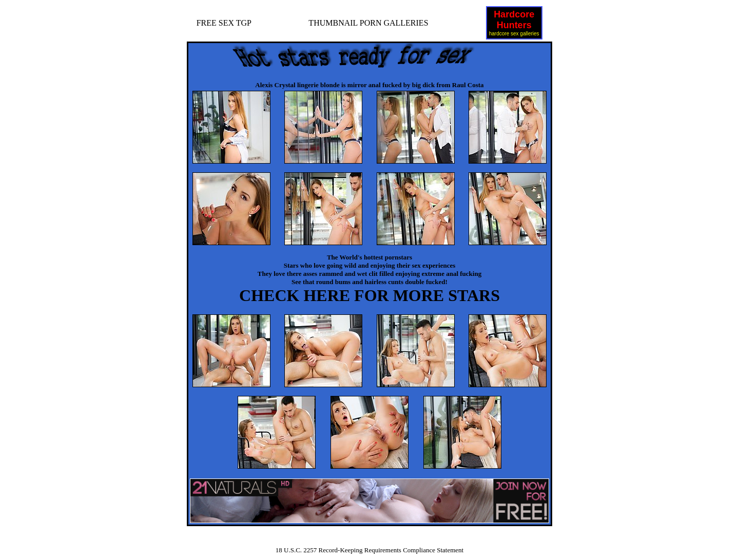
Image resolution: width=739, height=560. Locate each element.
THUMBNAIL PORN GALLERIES (368, 23)
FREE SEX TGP (224, 23)
